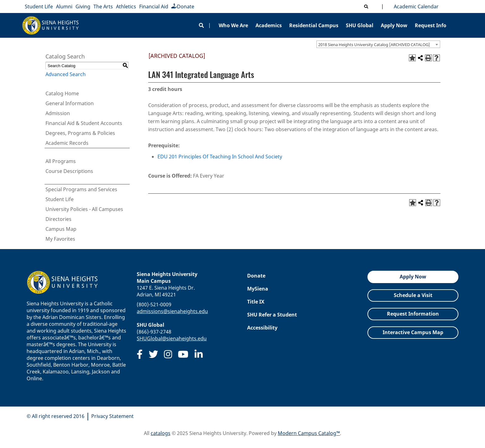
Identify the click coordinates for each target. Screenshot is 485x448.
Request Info (431, 25)
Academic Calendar (415, 6)
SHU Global (360, 25)
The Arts (103, 6)
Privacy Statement (112, 416)
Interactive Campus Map (413, 332)
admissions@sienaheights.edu (172, 311)
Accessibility (262, 328)
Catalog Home (62, 93)
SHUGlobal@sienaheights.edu (172, 338)
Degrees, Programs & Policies (80, 133)
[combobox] (378, 44)
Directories (58, 219)
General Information (70, 103)
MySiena (258, 289)
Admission (58, 113)
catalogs (161, 433)
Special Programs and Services (81, 189)
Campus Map (61, 229)
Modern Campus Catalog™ (309, 433)
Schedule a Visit (413, 295)
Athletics (126, 6)
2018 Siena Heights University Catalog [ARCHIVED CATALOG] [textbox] (374, 45)
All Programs (61, 161)
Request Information (413, 314)
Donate (183, 6)
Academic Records (67, 143)
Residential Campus (314, 25)
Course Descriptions (69, 171)
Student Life (39, 6)
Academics (269, 25)
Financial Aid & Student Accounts (84, 123)
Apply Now (394, 25)
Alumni (64, 6)
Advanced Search (66, 74)
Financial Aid (154, 6)
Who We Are (233, 25)
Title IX (256, 302)
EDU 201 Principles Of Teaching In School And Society (220, 157)
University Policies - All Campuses (84, 209)
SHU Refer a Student (272, 315)
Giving (83, 6)
